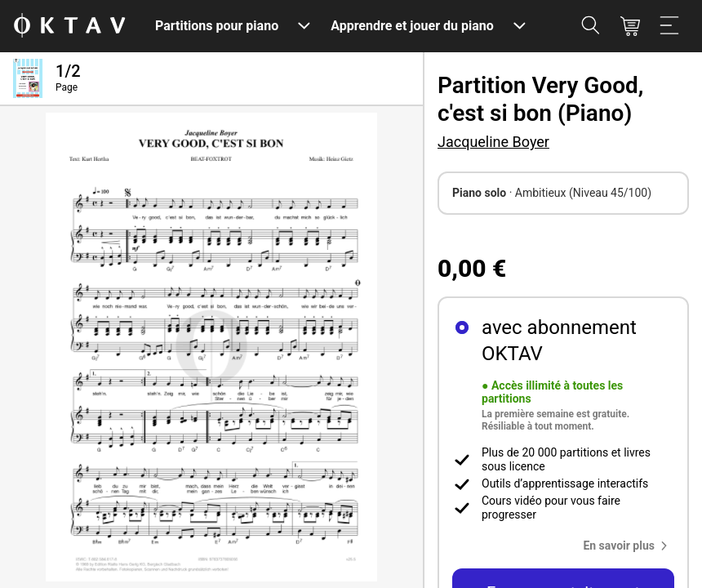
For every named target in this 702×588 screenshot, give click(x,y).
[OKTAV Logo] (69, 27)
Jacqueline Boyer (493, 142)
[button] (629, 546)
